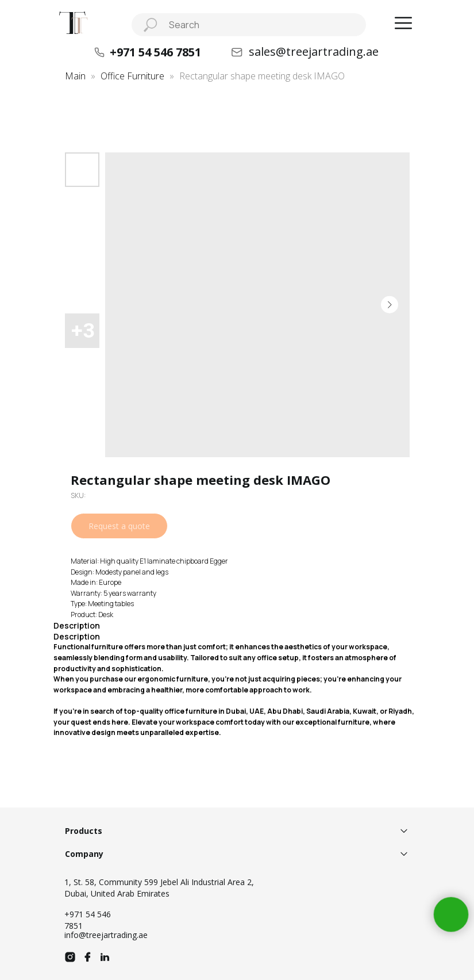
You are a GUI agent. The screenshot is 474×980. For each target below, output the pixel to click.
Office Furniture (132, 76)
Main (75, 76)
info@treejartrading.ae (106, 935)
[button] (403, 23)
